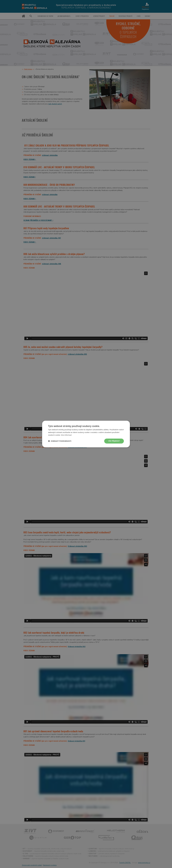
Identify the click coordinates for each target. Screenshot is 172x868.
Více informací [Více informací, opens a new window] (66, 435)
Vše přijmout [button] (114, 441)
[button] (60, 441)
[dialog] (86, 434)
